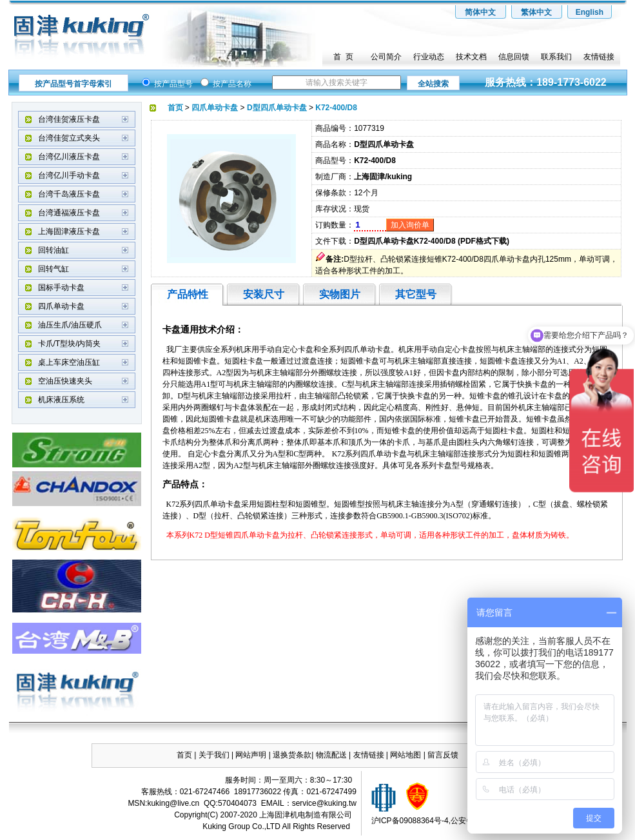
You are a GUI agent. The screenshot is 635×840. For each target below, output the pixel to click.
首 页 (343, 57)
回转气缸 (54, 269)
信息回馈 (514, 57)
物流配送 (331, 755)
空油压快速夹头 (65, 381)
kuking (158, 803)
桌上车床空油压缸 (69, 362)
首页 (184, 755)
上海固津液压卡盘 (69, 231)
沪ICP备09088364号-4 (410, 821)
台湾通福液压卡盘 (69, 213)
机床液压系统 (61, 400)
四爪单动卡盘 (61, 306)
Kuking (214, 826)
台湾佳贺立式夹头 (69, 138)
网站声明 (251, 755)
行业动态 (429, 57)
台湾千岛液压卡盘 (69, 194)
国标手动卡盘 (61, 288)
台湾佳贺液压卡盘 (69, 119)
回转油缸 (54, 250)
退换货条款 (292, 755)
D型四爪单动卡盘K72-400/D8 (405, 241)
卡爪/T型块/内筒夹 (70, 344)
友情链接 (599, 57)
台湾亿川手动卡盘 (69, 175)
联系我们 (556, 57)
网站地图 (406, 755)
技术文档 (471, 57)
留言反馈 (443, 755)
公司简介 (386, 57)
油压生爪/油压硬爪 (70, 325)
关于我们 (214, 755)
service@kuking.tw (324, 803)
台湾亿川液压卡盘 (69, 157)
